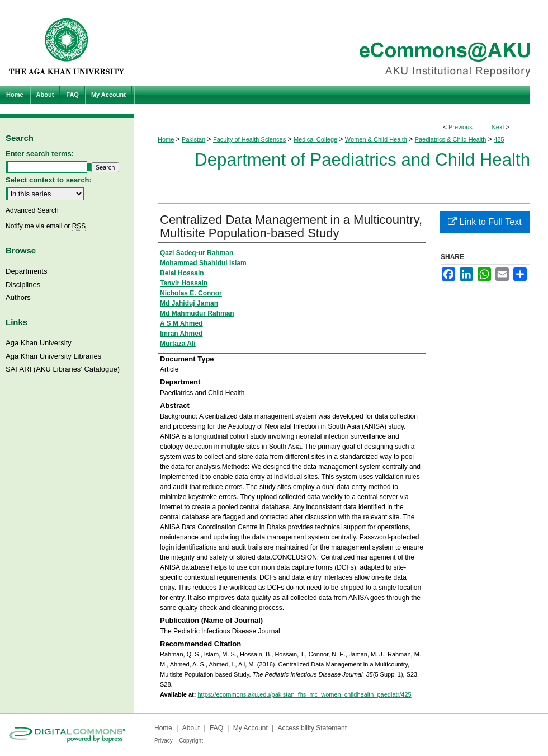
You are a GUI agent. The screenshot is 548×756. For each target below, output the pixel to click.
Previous (460, 127)
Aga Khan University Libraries (53, 356)
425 (499, 139)
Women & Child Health (376, 139)
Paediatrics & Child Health (451, 139)
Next (498, 127)
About (191, 728)
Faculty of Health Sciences (249, 139)
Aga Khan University (39, 343)
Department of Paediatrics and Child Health (362, 160)
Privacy (164, 741)
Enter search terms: (40, 154)
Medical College (315, 139)
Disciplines (23, 285)
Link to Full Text (485, 222)
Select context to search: (49, 180)
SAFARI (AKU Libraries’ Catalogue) (63, 369)
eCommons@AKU (341, 43)
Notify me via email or (46, 226)
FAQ (216, 728)
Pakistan (193, 139)
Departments (26, 271)
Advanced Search (32, 210)
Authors (18, 297)
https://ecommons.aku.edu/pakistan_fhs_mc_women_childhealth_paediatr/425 (304, 694)
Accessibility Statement (312, 728)
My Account (251, 728)
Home (166, 139)
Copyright (191, 741)
